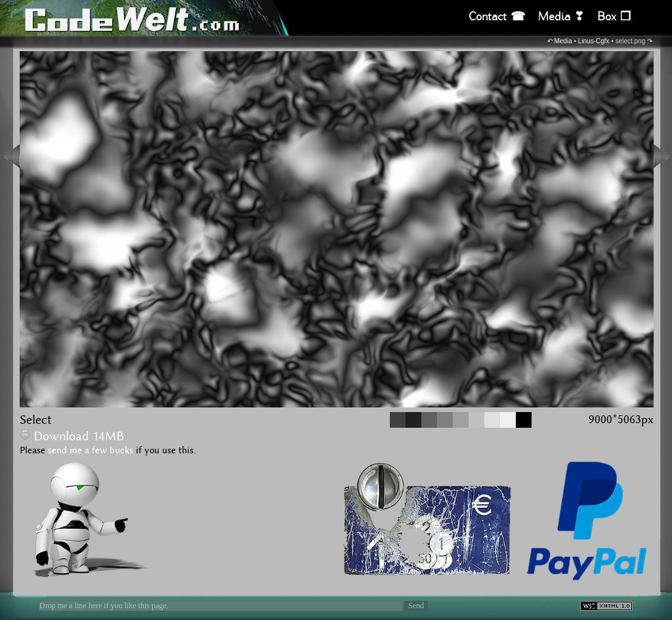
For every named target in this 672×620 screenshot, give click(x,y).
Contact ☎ (497, 17)
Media (563, 41)
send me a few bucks (91, 451)
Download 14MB (72, 437)
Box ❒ (614, 17)
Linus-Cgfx (594, 41)
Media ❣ (561, 17)
